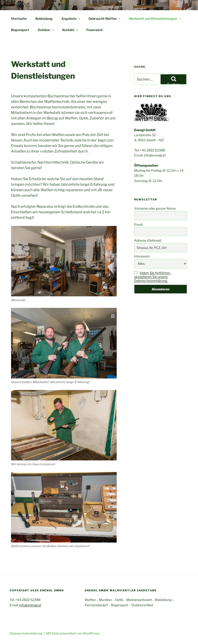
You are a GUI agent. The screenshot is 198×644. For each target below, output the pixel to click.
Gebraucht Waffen (105, 19)
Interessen (142, 256)
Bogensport (20, 30)
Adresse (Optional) (148, 240)
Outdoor (46, 30)
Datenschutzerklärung (26, 633)
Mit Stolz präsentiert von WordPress (73, 633)
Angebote (71, 19)
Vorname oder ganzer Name (155, 208)
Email (138, 224)
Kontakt (71, 30)
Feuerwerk (95, 30)
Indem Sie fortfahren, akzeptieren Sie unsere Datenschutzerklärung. (152, 277)
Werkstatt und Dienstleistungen (155, 19)
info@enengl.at (30, 605)
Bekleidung (44, 19)
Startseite (19, 19)
